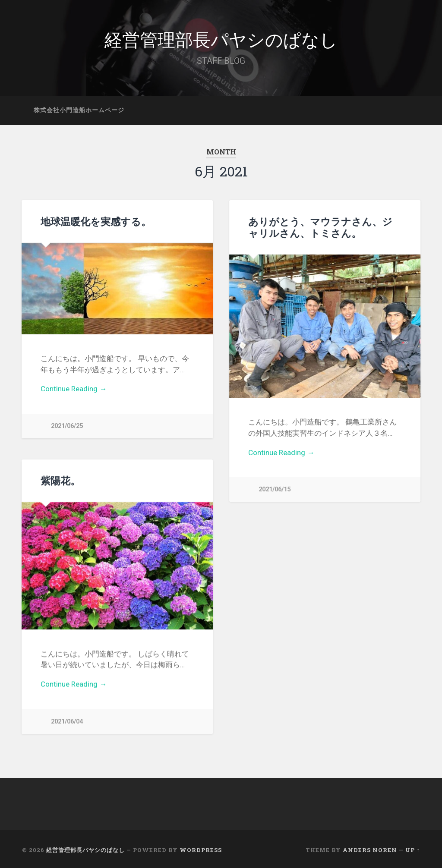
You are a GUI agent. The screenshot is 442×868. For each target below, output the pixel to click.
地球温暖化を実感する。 (96, 221)
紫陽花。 (60, 480)
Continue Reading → (74, 389)
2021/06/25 (67, 426)
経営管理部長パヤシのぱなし (221, 39)
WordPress (201, 848)
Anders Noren (370, 848)
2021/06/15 (275, 489)
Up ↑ (412, 848)
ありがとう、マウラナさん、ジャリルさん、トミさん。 (320, 227)
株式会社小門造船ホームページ (79, 110)
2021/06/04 (67, 721)
